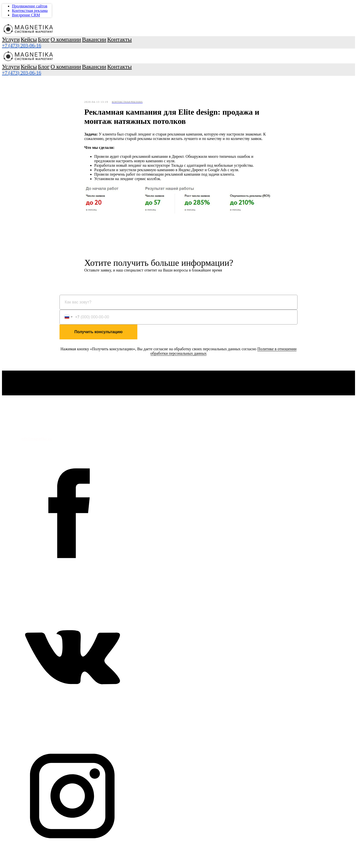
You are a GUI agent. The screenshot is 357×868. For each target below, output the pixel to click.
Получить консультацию (98, 333)
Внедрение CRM (26, 70)
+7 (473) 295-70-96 (22, 87)
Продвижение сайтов (30, 62)
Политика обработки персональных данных (38, 429)
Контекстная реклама (30, 66)
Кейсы (21, 31)
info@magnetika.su (36, 440)
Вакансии (24, 74)
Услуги (18, 27)
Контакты (25, 78)
